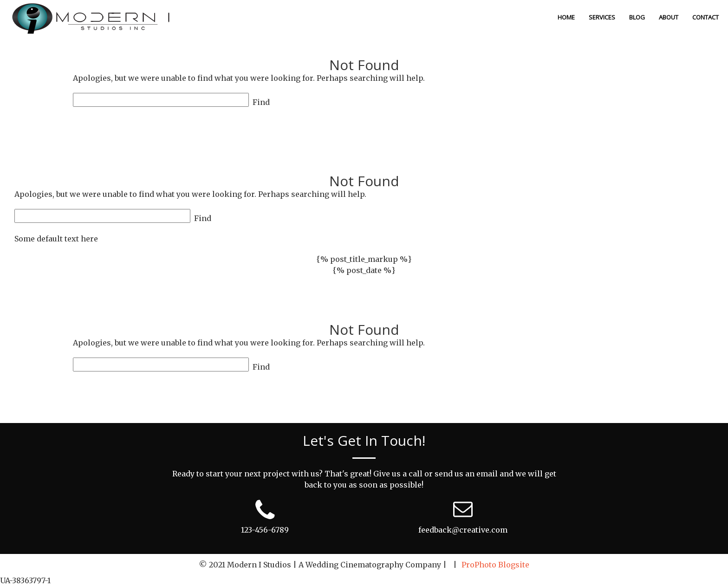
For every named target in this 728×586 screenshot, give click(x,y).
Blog (637, 17)
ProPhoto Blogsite (495, 565)
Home (566, 17)
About (669, 17)
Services (602, 17)
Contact (705, 17)
